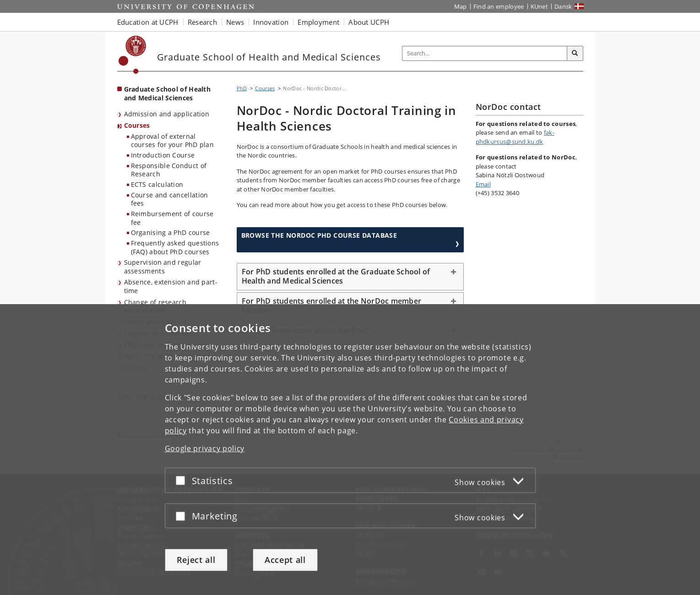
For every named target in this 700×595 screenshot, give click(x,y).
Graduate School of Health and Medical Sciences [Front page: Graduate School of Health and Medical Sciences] (168, 93)
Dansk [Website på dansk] (563, 6)
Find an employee (499, 6)
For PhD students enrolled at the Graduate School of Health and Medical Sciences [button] (336, 276)
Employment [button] (318, 22)
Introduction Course (163, 155)
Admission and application (167, 114)
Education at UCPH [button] (148, 22)
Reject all (196, 560)
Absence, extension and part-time (171, 286)
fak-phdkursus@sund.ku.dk (515, 137)
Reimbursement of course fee (172, 218)
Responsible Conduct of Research (169, 170)
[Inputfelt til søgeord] (485, 53)
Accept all (285, 560)
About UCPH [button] (369, 22)
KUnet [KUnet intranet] (540, 6)
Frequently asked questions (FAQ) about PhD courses (175, 247)
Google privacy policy (205, 448)
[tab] (350, 277)
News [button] (235, 22)
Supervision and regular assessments (163, 267)
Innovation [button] (271, 22)
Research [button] (202, 22)
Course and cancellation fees (170, 199)
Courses (137, 125)
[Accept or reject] (183, 480)
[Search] (575, 54)
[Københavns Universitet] (133, 55)
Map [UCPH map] (461, 6)
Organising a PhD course (171, 232)
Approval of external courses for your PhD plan (173, 141)
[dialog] (350, 450)
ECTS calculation (157, 184)
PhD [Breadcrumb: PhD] (242, 88)
